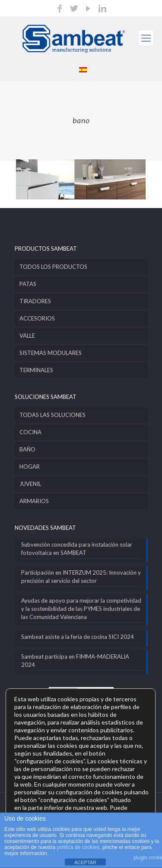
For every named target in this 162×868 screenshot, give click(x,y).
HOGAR (30, 467)
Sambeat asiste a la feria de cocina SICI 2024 (78, 637)
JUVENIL (30, 484)
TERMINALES (36, 370)
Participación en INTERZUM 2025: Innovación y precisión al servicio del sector (81, 577)
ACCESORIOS (37, 318)
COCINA (30, 432)
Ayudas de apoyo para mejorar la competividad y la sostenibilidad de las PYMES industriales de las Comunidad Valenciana (81, 609)
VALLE (27, 336)
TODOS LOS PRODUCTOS (53, 267)
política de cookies (78, 847)
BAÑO (27, 449)
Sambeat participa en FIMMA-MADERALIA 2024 (75, 661)
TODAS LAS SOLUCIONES (52, 415)
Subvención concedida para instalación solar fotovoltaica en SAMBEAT (77, 549)
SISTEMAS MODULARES (51, 353)
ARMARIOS (34, 501)
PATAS (28, 284)
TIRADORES (35, 301)
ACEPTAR (85, 862)
